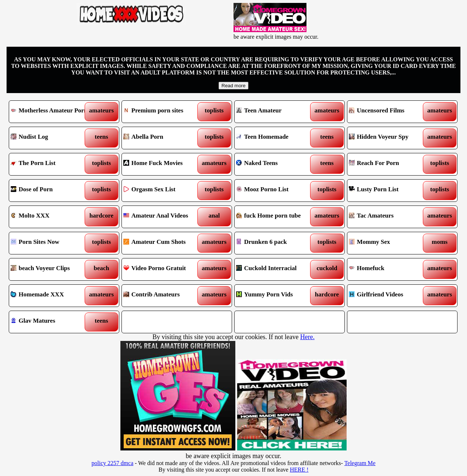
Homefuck (388, 269)
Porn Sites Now (50, 243)
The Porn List (50, 164)
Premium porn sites (163, 112)
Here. (307, 337)
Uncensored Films (388, 112)
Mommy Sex (388, 243)
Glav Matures (50, 322)
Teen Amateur (276, 112)
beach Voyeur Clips (50, 269)
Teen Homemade (276, 138)
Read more (233, 86)
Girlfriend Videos (388, 296)
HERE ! (299, 470)
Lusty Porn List (388, 191)
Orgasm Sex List (163, 191)
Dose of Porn (50, 191)
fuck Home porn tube (276, 217)
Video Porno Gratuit (163, 269)
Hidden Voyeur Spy (388, 138)
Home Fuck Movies (163, 164)
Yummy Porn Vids (276, 296)
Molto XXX (50, 217)
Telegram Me (360, 463)
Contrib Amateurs (163, 296)
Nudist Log (50, 138)
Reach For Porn (388, 164)
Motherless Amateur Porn (50, 112)
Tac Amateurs (388, 217)
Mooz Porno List (276, 191)
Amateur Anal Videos (163, 217)
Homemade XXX (50, 296)
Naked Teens (276, 164)
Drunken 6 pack (276, 243)
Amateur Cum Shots (163, 243)
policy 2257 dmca (113, 463)
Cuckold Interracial (276, 269)
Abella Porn (163, 138)
